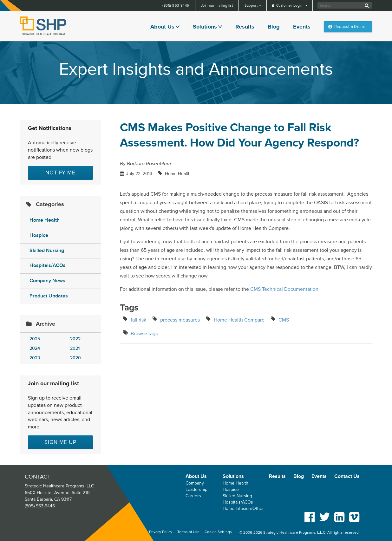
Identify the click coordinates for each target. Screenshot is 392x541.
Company (195, 483)
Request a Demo (350, 27)
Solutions (205, 27)
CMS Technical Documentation (284, 289)
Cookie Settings (218, 532)
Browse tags (144, 334)
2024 (35, 348)
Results (245, 27)
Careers (193, 496)
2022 (75, 339)
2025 (35, 339)
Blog (274, 27)
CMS (284, 320)
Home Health (45, 220)
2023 (35, 358)
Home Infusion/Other (243, 508)
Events (302, 27)
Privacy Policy (161, 532)
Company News (47, 281)
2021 (75, 348)
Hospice (39, 235)
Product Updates (49, 296)
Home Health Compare (239, 320)
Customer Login (290, 6)
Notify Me (60, 173)
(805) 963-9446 (176, 6)
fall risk (138, 320)
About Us (162, 27)
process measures (180, 320)
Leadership (196, 489)
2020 (75, 358)
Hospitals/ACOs (48, 266)
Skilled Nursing (47, 251)
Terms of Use (188, 532)
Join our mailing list (217, 6)
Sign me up (60, 442)
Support (252, 6)
